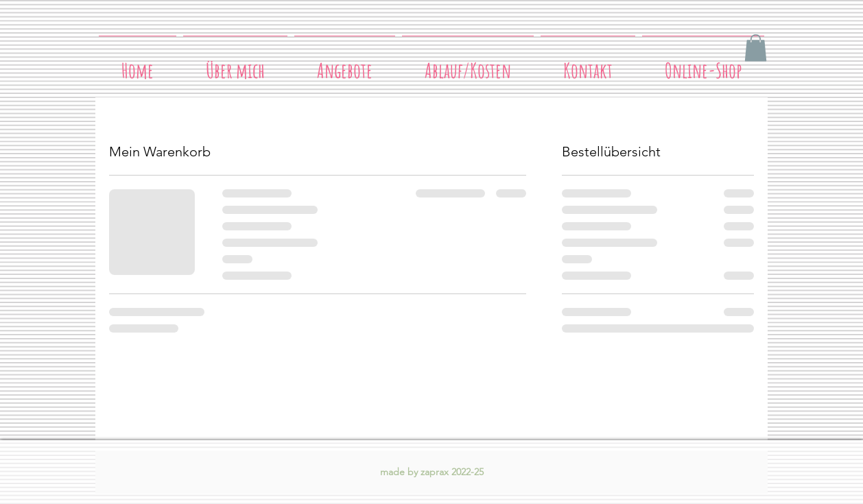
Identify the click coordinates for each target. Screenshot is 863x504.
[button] (756, 48)
